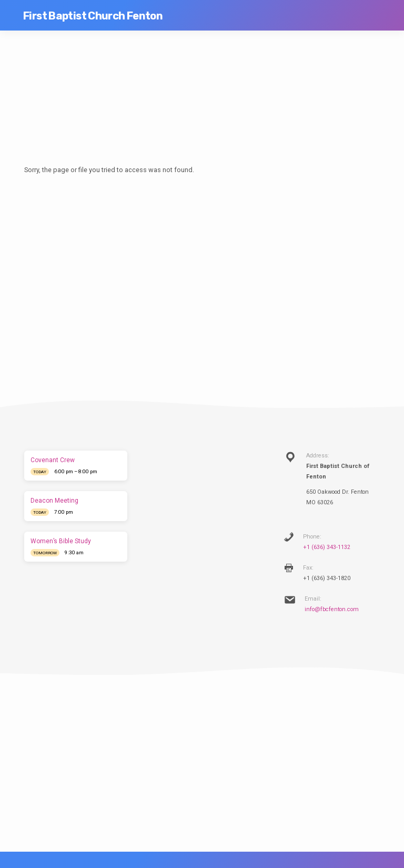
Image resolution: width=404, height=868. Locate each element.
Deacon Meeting (54, 501)
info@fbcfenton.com (332, 609)
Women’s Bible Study (61, 541)
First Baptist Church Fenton (93, 16)
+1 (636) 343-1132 (327, 547)
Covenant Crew (53, 460)
